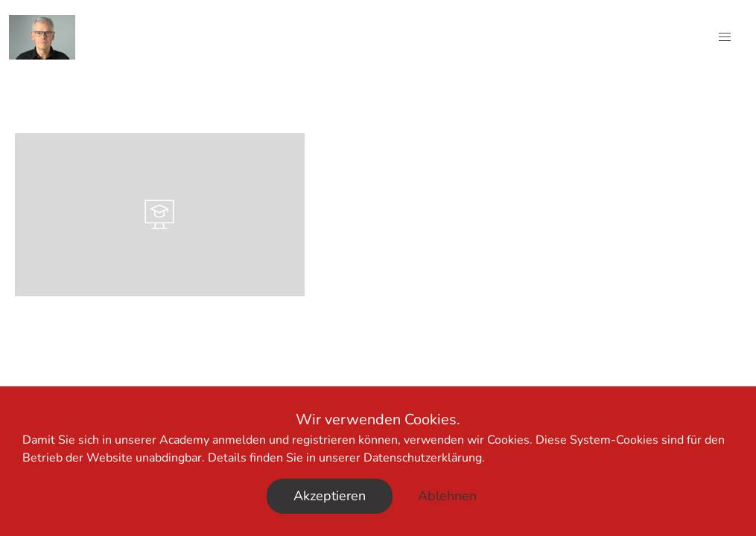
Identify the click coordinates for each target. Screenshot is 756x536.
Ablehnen (447, 496)
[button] (725, 37)
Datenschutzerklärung (423, 458)
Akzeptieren (330, 496)
